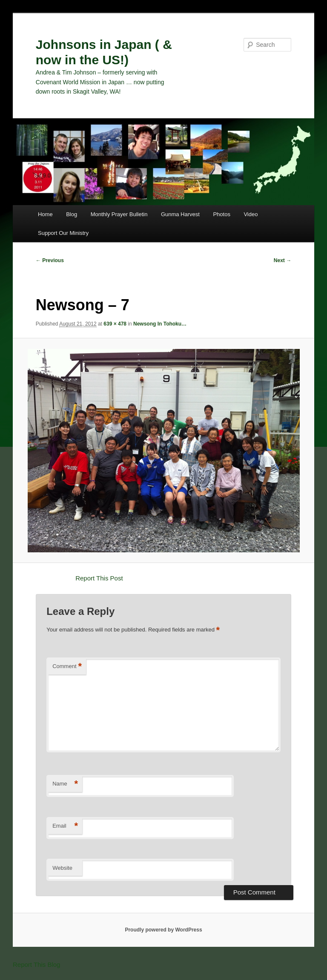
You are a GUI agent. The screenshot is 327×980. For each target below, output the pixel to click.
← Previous (50, 260)
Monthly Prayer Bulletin (119, 214)
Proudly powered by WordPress (163, 930)
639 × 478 (115, 324)
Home (45, 214)
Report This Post (99, 578)
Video (251, 214)
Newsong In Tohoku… (160, 324)
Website (62, 868)
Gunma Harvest (180, 214)
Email (65, 826)
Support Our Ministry (63, 233)
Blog (72, 214)
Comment (67, 667)
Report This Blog (36, 964)
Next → (283, 260)
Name (65, 784)
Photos (221, 214)
